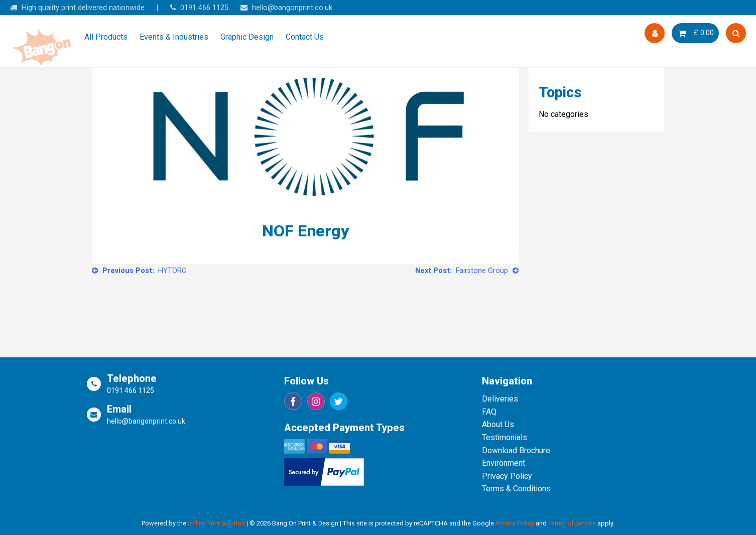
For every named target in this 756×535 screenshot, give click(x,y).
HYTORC (172, 271)
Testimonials (505, 437)
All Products (106, 37)
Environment (503, 463)
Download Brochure (516, 450)
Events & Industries (174, 37)
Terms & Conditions (516, 489)
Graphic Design (247, 37)
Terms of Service (572, 523)
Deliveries (500, 399)
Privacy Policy (507, 476)
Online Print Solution (216, 523)
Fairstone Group (482, 271)
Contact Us (305, 37)
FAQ (489, 412)
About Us (498, 424)
